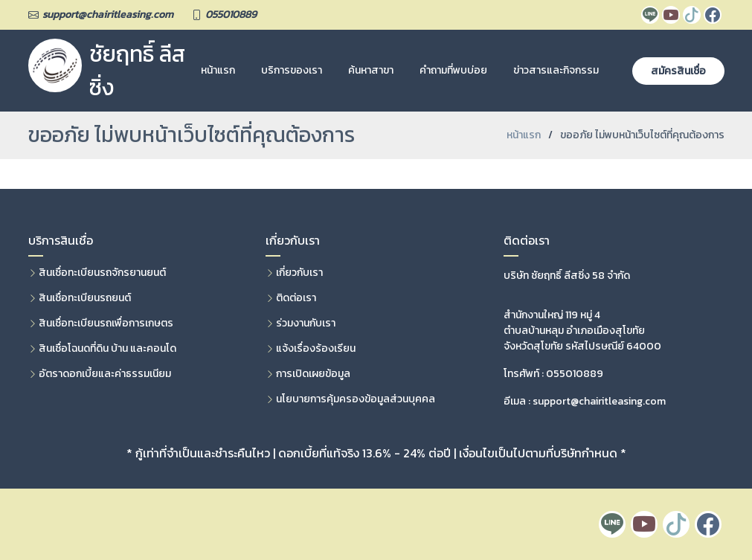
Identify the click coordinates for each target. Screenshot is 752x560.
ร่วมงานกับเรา (306, 324)
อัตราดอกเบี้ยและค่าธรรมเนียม (105, 374)
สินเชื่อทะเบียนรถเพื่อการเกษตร (106, 324)
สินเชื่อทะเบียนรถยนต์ (85, 298)
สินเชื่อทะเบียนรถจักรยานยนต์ (102, 273)
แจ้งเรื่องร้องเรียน (316, 349)
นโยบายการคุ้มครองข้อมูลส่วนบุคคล (356, 399)
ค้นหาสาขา (371, 70)
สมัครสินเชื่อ (678, 71)
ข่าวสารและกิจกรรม (556, 70)
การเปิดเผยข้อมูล (313, 374)
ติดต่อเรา (296, 298)
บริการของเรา (292, 70)
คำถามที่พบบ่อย (453, 70)
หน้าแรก (218, 70)
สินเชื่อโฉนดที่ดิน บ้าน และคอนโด (107, 349)
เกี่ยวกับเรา (299, 273)
